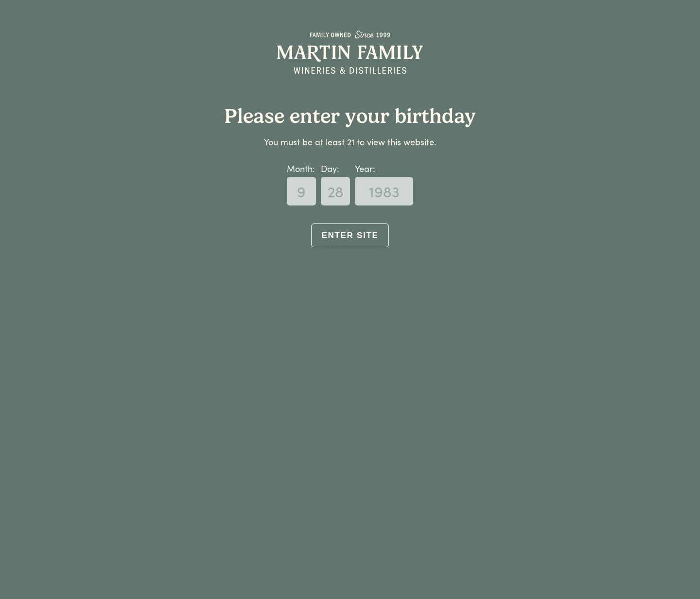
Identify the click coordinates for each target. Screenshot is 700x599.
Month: (301, 168)
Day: (330, 168)
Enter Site (350, 235)
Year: (365, 168)
